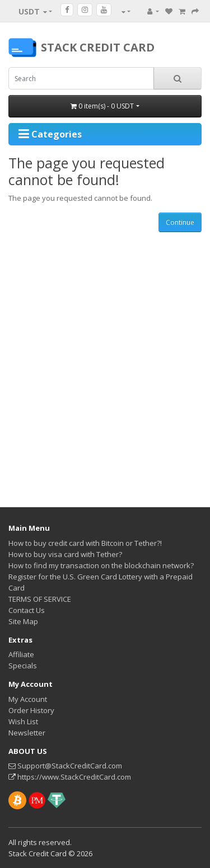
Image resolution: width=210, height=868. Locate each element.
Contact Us (27, 610)
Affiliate (21, 654)
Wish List (23, 721)
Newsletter (27, 733)
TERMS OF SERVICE (40, 599)
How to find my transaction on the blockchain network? (101, 565)
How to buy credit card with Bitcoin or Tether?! (85, 543)
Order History (31, 710)
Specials (23, 666)
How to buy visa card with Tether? (65, 554)
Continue (180, 222)
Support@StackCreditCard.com (65, 766)
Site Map (23, 621)
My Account (28, 699)
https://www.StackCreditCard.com (70, 777)
